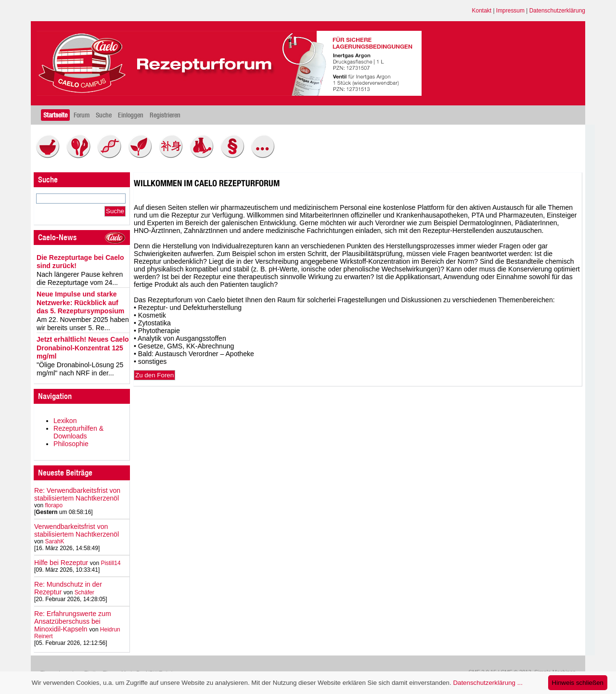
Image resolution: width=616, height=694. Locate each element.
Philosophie (71, 444)
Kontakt (482, 11)
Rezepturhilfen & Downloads (78, 432)
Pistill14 (110, 563)
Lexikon (65, 421)
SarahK (55, 541)
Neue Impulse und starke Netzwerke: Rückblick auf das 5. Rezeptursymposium (80, 302)
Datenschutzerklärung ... (488, 683)
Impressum (510, 11)
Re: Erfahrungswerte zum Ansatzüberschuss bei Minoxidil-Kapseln (73, 621)
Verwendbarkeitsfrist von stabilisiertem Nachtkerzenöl (77, 530)
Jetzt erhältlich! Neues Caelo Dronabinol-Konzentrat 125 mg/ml (83, 348)
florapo (54, 505)
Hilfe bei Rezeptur (61, 563)
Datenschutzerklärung (557, 11)
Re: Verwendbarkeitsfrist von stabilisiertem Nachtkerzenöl (77, 494)
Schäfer (84, 592)
